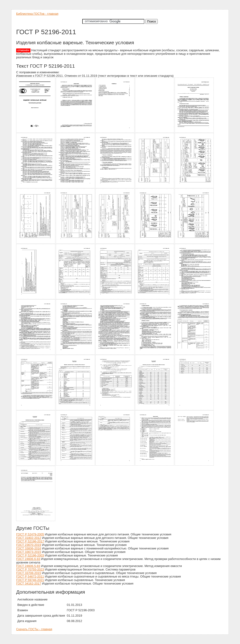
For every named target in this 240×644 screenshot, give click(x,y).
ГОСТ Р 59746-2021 (30, 580)
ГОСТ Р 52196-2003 (30, 555)
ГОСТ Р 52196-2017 (30, 541)
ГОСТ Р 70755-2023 (30, 569)
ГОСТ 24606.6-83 (28, 559)
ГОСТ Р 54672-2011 (30, 576)
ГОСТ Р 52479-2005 (30, 534)
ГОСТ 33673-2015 (29, 552)
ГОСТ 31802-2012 (29, 538)
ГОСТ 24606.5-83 (28, 566)
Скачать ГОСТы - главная (34, 629)
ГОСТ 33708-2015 (29, 573)
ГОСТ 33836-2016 (29, 548)
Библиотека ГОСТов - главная (37, 14)
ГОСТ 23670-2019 (29, 545)
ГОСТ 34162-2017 (29, 583)
